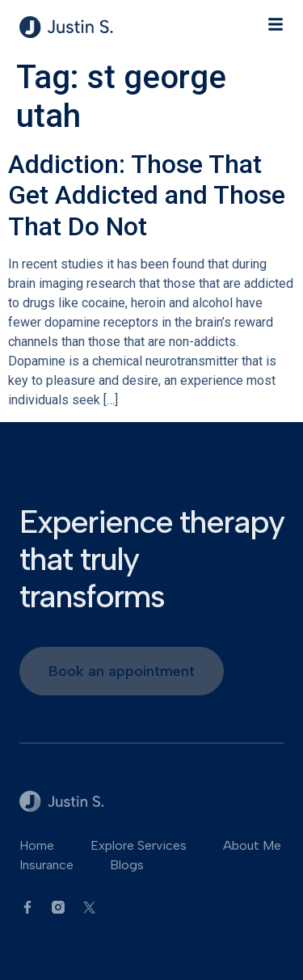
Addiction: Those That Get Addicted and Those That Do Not (147, 195)
